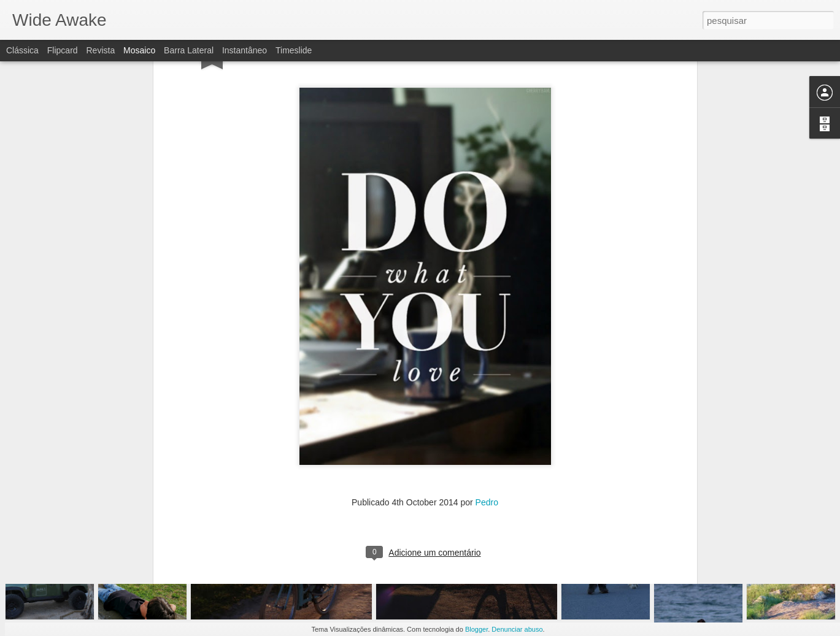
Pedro (487, 356)
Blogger (476, 629)
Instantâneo (245, 50)
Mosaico (139, 50)
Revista (100, 50)
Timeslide (294, 50)
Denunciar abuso (517, 629)
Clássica (22, 50)
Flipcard (63, 50)
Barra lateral (189, 50)
